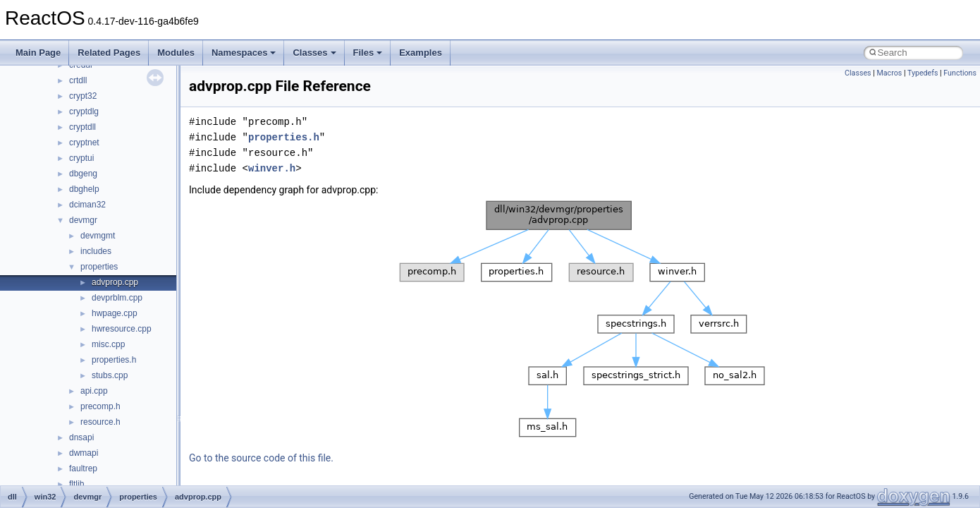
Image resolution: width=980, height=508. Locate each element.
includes (96, 251)
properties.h (114, 360)
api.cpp (94, 391)
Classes (314, 53)
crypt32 (83, 96)
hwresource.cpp (122, 329)
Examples (421, 53)
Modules (176, 53)
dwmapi (84, 453)
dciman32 (87, 205)
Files (368, 53)
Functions (960, 73)
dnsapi (81, 437)
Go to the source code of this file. (261, 458)
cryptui (81, 158)
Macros (889, 73)
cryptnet (84, 143)
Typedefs (923, 73)
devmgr (83, 220)
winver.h (272, 168)
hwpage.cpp (115, 313)
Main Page (38, 53)
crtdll (78, 80)
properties (99, 267)
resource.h (100, 422)
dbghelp (84, 189)
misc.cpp (108, 344)
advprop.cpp (115, 282)
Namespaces (244, 53)
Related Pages (109, 53)
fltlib (76, 484)
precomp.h (100, 406)
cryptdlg (84, 111)
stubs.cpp (110, 375)
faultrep (83, 468)
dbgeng (83, 174)
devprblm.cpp (117, 298)
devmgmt (98, 236)
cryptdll (82, 127)
